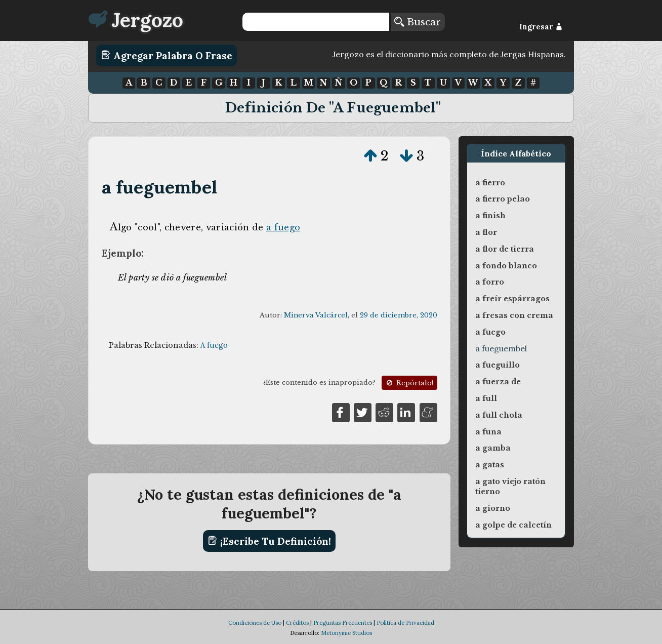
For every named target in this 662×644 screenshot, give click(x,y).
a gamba (493, 448)
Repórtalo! (409, 383)
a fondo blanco (506, 266)
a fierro (490, 183)
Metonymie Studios (346, 633)
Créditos (297, 623)
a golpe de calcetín (513, 525)
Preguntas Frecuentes (343, 623)
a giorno (493, 508)
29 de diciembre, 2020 (399, 315)
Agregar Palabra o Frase (167, 55)
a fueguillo (498, 365)
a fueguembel (160, 187)
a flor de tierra (505, 249)
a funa (488, 432)
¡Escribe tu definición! (270, 541)
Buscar (418, 22)
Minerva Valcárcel (316, 315)
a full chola (499, 415)
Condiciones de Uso (255, 623)
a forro (490, 282)
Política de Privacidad (405, 623)
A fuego (214, 345)
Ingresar (541, 27)
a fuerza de (498, 382)
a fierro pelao (503, 199)
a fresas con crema (514, 315)
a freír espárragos (512, 299)
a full (486, 398)
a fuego (283, 227)
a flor (486, 232)
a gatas (490, 465)
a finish (490, 216)
